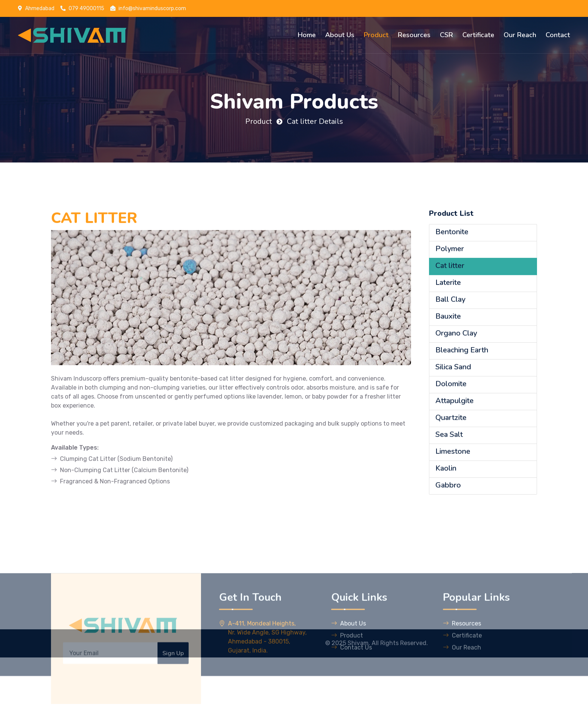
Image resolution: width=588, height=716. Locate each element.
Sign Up (173, 690)
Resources (414, 35)
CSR (446, 35)
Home (307, 35)
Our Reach (520, 35)
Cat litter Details (315, 121)
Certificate (478, 35)
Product (376, 35)
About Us (340, 35)
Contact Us (352, 684)
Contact (558, 35)
